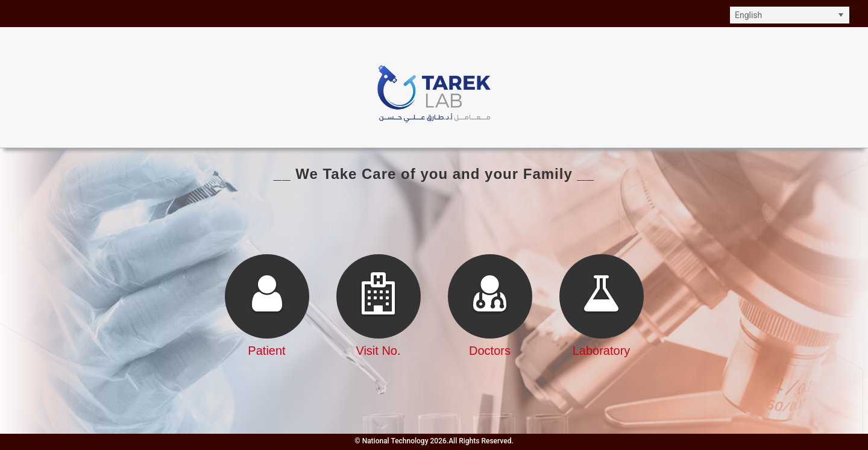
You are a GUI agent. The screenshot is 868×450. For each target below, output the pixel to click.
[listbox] (790, 15)
